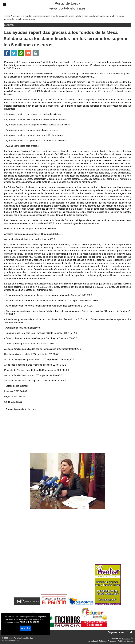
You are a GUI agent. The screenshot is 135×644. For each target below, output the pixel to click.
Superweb (126, 639)
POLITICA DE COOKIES (30, 622)
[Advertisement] (67, 432)
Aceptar (26, 628)
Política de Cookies (125, 641)
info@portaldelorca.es (11, 640)
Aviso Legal (93, 641)
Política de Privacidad (108, 641)
